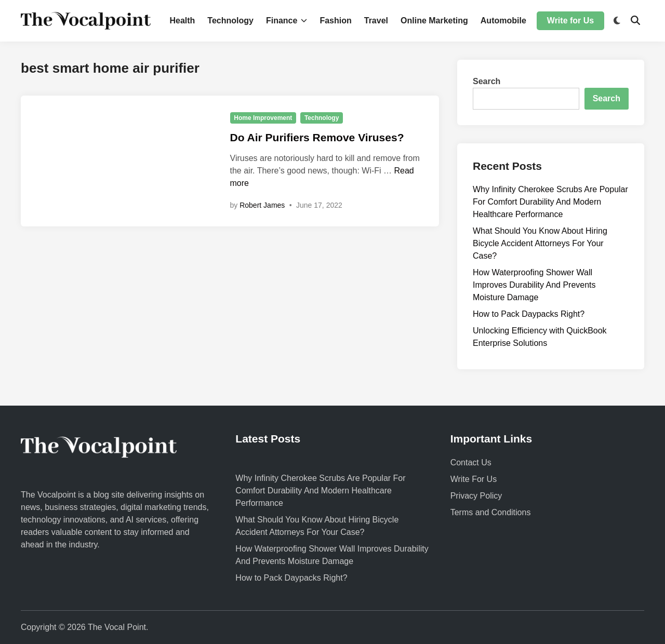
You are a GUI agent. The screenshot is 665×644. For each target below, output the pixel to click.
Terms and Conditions (491, 512)
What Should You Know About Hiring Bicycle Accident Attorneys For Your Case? (540, 243)
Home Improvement (263, 118)
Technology (230, 21)
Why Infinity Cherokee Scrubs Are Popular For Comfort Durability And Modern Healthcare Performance (550, 202)
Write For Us (474, 479)
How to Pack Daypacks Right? (529, 314)
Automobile (503, 21)
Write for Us (570, 21)
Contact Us (471, 462)
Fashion (335, 21)
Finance (287, 21)
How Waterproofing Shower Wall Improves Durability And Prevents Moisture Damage (534, 285)
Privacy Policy (476, 496)
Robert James (262, 205)
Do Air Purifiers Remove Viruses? (317, 137)
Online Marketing (434, 21)
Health (182, 21)
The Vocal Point (117, 627)
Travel (376, 21)
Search (487, 81)
